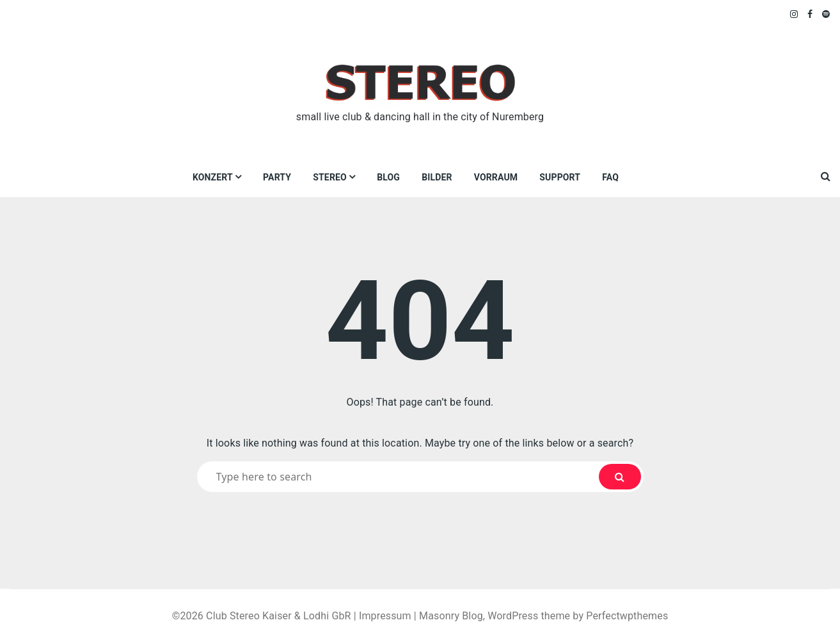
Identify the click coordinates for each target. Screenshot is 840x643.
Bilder (437, 177)
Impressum (385, 616)
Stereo (330, 177)
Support (560, 177)
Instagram (795, 14)
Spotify (826, 14)
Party (277, 177)
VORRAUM (496, 177)
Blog (388, 177)
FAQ (610, 177)
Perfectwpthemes (627, 616)
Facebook (810, 14)
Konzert (213, 177)
